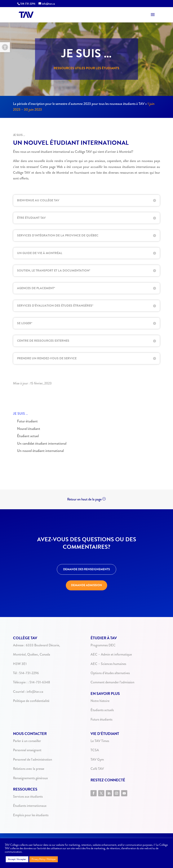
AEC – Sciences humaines (108, 664)
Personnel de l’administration (33, 759)
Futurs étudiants (101, 719)
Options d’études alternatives (110, 673)
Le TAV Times (100, 741)
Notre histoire (100, 701)
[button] (5, 47)
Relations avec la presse (29, 769)
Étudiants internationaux (30, 806)
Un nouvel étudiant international (40, 451)
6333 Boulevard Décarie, (43, 645)
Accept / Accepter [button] (17, 859)
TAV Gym (97, 759)
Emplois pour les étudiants (31, 815)
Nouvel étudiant (29, 429)
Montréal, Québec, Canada (32, 654)
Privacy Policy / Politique (44, 859)
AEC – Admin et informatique (111, 654)
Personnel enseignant (27, 750)
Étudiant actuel (28, 436)
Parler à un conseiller (27, 741)
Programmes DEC (103, 645)
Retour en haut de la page (84, 499)
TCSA (95, 750)
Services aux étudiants (28, 796)
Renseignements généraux (30, 778)
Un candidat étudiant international (42, 443)
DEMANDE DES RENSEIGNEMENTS (86, 569)
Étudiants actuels (102, 710)
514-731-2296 (28, 4)
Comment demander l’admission (112, 682)
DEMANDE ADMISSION (86, 585)
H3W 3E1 (20, 664)
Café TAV (97, 769)
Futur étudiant (27, 421)
